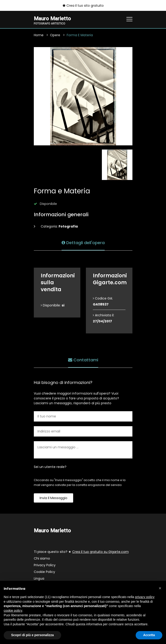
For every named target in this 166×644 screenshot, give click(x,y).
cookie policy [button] (13, 611)
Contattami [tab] (83, 360)
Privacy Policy (45, 565)
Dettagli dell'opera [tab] (83, 243)
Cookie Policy (44, 572)
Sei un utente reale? (50, 467)
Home (39, 35)
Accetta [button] (149, 635)
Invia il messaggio (53, 498)
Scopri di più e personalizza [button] (32, 635)
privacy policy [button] (145, 597)
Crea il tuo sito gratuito (83, 6)
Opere (55, 35)
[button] (160, 588)
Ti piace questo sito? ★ (81, 552)
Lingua (39, 578)
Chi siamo (42, 558)
